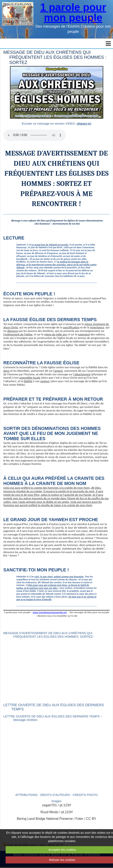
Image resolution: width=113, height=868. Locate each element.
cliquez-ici (84, 124)
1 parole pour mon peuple (73, 12)
